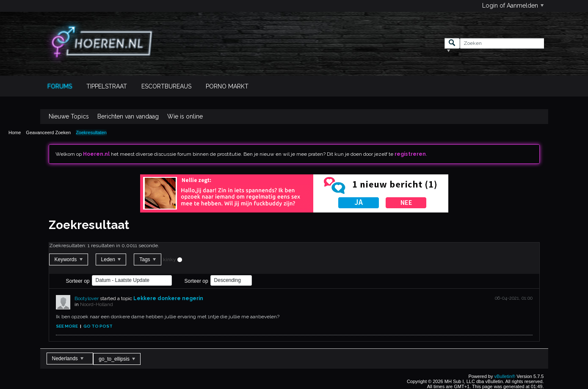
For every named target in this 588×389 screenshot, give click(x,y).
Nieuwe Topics (69, 116)
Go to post (98, 326)
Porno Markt (227, 86)
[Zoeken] (502, 43)
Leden (111, 259)
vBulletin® (505, 376)
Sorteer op (78, 281)
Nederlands (68, 359)
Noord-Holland (97, 304)
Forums (60, 86)
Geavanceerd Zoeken (48, 132)
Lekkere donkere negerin (168, 298)
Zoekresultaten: (68, 246)
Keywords (69, 259)
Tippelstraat (107, 86)
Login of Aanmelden (513, 6)
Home (15, 132)
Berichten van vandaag (128, 116)
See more (67, 326)
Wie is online (185, 116)
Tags (148, 259)
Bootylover (87, 298)
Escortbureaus (166, 86)
